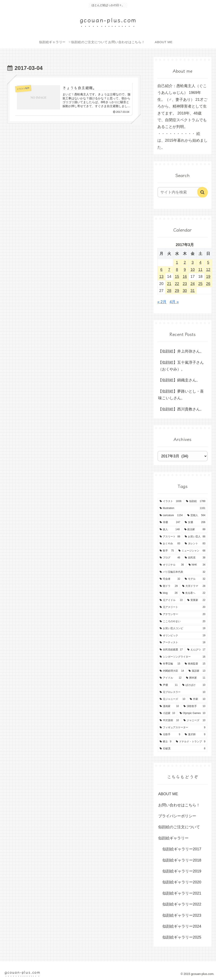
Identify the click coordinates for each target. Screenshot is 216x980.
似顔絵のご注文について (179, 827)
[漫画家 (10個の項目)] (169, 706)
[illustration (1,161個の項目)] (182, 508)
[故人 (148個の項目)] (170, 530)
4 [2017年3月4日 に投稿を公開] (200, 262)
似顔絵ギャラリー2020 (182, 882)
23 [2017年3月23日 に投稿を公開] (185, 284)
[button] (202, 192)
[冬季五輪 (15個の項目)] (170, 664)
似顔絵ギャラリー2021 (182, 893)
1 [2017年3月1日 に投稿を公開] (177, 262)
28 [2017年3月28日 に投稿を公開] (169, 291)
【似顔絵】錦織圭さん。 (179, 380)
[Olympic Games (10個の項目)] (193, 713)
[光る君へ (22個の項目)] (194, 593)
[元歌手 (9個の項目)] (170, 735)
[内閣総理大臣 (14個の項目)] (172, 671)
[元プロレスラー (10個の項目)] (182, 692)
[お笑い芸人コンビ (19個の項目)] (182, 628)
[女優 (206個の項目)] (195, 522)
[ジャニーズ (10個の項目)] (194, 720)
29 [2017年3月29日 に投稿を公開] (177, 291)
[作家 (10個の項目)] (198, 699)
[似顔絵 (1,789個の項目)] (196, 501)
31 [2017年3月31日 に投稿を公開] (193, 291)
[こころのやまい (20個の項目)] (182, 622)
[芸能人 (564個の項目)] (196, 515)
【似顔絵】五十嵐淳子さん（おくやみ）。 (181, 366)
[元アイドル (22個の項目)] (171, 600)
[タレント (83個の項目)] (195, 544)
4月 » (174, 302)
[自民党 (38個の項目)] (195, 558)
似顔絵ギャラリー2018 (182, 860)
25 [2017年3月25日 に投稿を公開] (200, 284)
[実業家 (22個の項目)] (196, 600)
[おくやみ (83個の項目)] (170, 544)
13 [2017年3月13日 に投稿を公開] (161, 277)
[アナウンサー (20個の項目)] (182, 614)
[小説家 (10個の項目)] (167, 713)
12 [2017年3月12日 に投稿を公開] (208, 270)
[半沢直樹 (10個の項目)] (169, 720)
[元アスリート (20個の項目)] (182, 607)
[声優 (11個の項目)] (169, 685)
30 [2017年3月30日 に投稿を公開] (185, 291)
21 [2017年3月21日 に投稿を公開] (169, 284)
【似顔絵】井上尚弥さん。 (181, 351)
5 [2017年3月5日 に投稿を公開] (208, 262)
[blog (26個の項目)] (169, 593)
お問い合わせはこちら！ (179, 805)
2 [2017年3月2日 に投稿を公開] (185, 262)
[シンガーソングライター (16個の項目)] (182, 657)
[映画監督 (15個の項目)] (195, 664)
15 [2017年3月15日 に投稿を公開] (177, 277)
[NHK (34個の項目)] (197, 565)
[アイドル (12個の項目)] (171, 678)
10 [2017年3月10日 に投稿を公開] (193, 270)
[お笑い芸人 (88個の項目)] (195, 537)
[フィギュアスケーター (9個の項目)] (182, 728)
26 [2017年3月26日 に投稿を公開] (208, 284)
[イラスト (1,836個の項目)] (171, 501)
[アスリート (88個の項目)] (170, 537)
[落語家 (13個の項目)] (197, 671)
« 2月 (162, 302)
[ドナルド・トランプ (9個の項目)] (191, 742)
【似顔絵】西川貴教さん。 (181, 409)
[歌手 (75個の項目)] (167, 551)
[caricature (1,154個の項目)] (171, 515)
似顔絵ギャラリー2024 (182, 926)
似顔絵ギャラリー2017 (182, 849)
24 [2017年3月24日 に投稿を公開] (193, 284)
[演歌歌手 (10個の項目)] (194, 706)
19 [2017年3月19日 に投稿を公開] (208, 277)
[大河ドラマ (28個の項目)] (194, 586)
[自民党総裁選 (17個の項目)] (171, 650)
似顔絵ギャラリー (173, 838)
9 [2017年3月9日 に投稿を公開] (185, 270)
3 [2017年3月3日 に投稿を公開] (193, 262)
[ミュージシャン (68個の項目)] (192, 551)
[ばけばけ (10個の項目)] (194, 685)
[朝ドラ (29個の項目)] (169, 586)
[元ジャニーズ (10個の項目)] (172, 699)
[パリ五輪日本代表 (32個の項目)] (182, 572)
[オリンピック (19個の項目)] (182, 636)
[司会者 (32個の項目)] (170, 579)
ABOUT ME (168, 794)
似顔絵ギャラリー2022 (182, 904)
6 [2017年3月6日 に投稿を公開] (161, 270)
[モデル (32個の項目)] (195, 579)
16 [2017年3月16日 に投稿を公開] (185, 277)
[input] (180, 192)
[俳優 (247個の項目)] (170, 522)
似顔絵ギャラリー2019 (182, 871)
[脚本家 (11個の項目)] (196, 678)
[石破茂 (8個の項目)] (182, 749)
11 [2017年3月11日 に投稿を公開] (200, 270)
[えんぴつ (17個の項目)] (196, 650)
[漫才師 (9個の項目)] (195, 735)
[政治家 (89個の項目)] (195, 530)
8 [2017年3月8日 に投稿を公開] (177, 270)
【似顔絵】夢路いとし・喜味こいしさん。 (181, 395)
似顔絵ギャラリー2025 (182, 937)
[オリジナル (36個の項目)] (172, 565)
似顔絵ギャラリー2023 (182, 915)
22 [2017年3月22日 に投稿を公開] (177, 284)
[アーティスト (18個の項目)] (182, 643)
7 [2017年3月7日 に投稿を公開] (169, 270)
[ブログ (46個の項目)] (170, 558)
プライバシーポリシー (177, 816)
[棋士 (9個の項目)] (165, 742)
